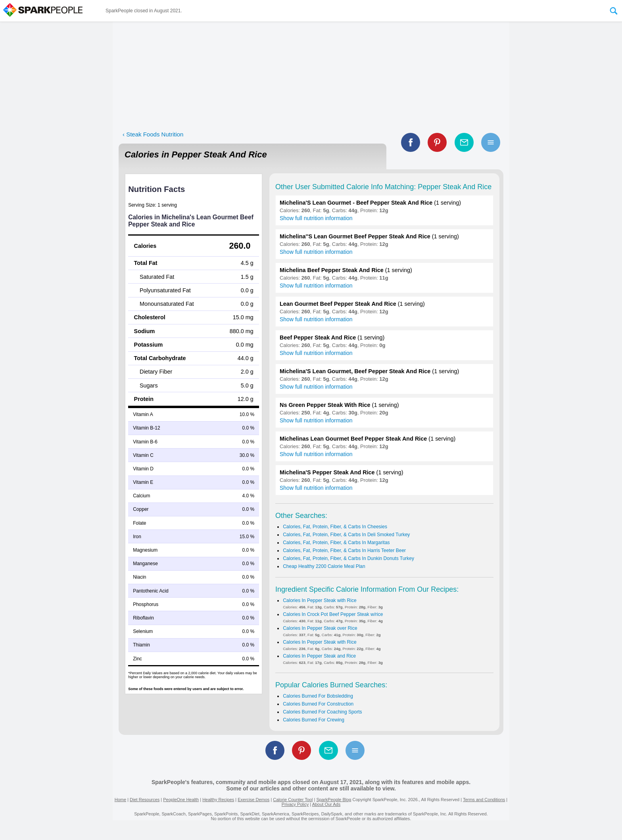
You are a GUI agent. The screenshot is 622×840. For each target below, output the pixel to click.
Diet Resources (145, 800)
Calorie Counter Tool (293, 800)
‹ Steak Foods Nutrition (153, 134)
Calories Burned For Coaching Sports (322, 712)
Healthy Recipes (218, 800)
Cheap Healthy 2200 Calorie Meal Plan (324, 566)
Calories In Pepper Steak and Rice (319, 656)
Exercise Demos (253, 800)
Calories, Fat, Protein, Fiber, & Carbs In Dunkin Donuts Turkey (348, 558)
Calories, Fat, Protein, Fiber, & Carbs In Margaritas (336, 543)
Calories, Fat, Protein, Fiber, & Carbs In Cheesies (335, 527)
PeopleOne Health (181, 800)
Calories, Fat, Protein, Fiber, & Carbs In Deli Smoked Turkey (346, 535)
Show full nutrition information (316, 218)
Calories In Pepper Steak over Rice (320, 628)
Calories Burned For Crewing (314, 720)
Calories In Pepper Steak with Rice (320, 600)
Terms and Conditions (484, 800)
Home (120, 800)
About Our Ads (326, 804)
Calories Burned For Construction (318, 704)
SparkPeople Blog (334, 800)
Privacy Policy (295, 804)
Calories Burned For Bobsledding (318, 696)
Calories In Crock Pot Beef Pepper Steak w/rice (333, 614)
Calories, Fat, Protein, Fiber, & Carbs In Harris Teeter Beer (344, 550)
